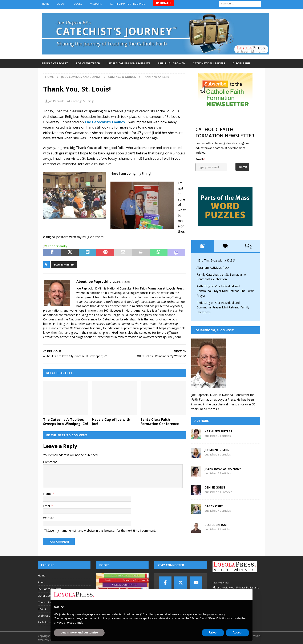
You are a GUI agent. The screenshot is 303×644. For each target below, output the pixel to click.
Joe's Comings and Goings (81, 77)
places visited (64, 265)
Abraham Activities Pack (213, 268)
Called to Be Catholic (71, 328)
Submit (242, 167)
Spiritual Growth (172, 63)
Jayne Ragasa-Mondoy (223, 469)
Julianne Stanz (217, 450)
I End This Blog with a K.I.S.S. (216, 260)
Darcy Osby (214, 506)
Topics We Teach (88, 63)
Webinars (96, 4)
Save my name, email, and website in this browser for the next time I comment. (102, 530)
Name (48, 494)
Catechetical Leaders (209, 63)
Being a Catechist (55, 63)
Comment (50, 462)
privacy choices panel (68, 623)
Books (78, 4)
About (61, 4)
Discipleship (242, 63)
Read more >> (210, 409)
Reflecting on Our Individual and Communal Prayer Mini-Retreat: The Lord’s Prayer (226, 291)
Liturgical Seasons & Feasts (129, 63)
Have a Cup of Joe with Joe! (111, 422)
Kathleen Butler (218, 431)
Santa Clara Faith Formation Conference (160, 422)
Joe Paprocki (56, 101)
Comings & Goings (83, 101)
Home (46, 4)
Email (47, 506)
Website (49, 518)
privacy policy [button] (216, 614)
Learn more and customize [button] (79, 632)
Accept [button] (237, 632)
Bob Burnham (216, 525)
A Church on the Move (132, 324)
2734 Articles (122, 282)
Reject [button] (213, 632)
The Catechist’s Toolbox (101, 324)
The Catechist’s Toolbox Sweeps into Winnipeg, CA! (66, 422)
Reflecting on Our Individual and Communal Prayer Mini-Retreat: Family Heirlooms (223, 307)
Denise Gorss (215, 487)
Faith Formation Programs (127, 4)
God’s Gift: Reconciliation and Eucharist (153, 302)
